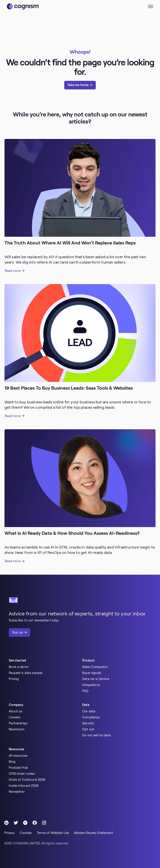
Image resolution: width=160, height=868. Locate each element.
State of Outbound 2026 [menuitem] (27, 780)
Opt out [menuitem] (88, 729)
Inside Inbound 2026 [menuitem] (24, 786)
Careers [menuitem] (14, 717)
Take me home (78, 85)
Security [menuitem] (88, 723)
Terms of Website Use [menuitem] (53, 833)
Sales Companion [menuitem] (95, 667)
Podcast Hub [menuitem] (18, 768)
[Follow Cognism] (6, 823)
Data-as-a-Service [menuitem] (96, 679)
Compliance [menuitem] (91, 717)
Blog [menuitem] (12, 762)
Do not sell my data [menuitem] (96, 735)
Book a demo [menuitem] (19, 667)
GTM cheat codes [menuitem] (22, 774)
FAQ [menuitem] (85, 691)
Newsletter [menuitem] (17, 792)
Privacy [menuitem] (9, 833)
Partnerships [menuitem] (18, 723)
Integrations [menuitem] (91, 685)
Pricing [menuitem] (14, 679)
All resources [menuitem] (18, 756)
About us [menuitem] (15, 711)
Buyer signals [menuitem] (92, 673)
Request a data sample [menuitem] (26, 673)
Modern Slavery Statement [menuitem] (94, 833)
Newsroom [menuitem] (17, 729)
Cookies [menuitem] (26, 833)
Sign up (17, 632)
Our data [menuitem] (89, 711)
